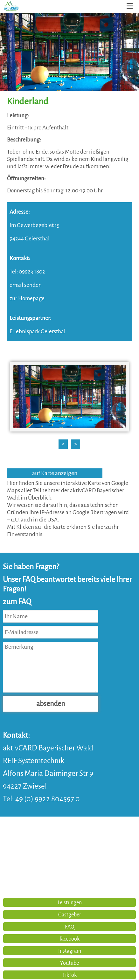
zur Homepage (27, 298)
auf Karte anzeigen (55, 473)
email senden (26, 285)
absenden (51, 704)
